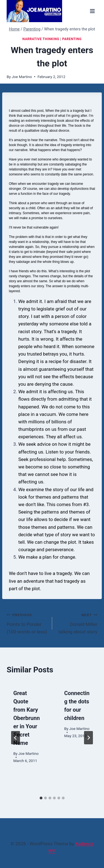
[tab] (41, 798)
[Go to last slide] (16, 738)
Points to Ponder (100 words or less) (27, 623)
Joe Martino (22, 77)
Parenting (72, 39)
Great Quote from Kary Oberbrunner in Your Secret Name (26, 718)
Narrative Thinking (41, 39)
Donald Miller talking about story (77, 623)
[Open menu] (92, 11)
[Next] (88, 738)
